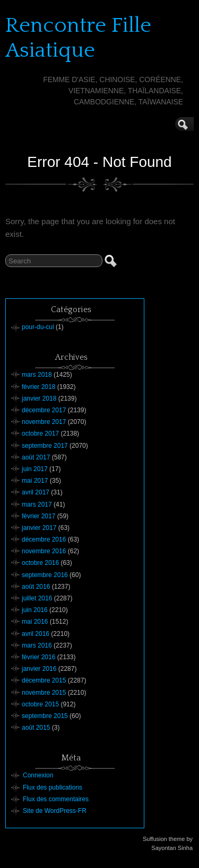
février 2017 (38, 516)
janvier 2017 (39, 528)
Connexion (38, 775)
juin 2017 (35, 469)
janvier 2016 (39, 669)
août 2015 (36, 728)
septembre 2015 (45, 716)
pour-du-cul (38, 327)
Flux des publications (53, 787)
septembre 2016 (45, 575)
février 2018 (38, 387)
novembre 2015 (44, 693)
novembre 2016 (44, 551)
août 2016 (36, 587)
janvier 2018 (39, 398)
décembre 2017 (44, 410)
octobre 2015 (40, 704)
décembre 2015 (44, 680)
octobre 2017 (40, 433)
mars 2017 (37, 504)
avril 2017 (36, 492)
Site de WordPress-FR (55, 811)
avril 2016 (36, 634)
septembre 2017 (45, 446)
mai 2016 (35, 622)
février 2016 (38, 657)
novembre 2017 (44, 422)
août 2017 (36, 457)
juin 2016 (35, 610)
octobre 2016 (40, 563)
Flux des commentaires (56, 799)
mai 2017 (35, 481)
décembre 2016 (44, 539)
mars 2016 (37, 645)
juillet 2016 (37, 598)
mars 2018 (37, 375)
